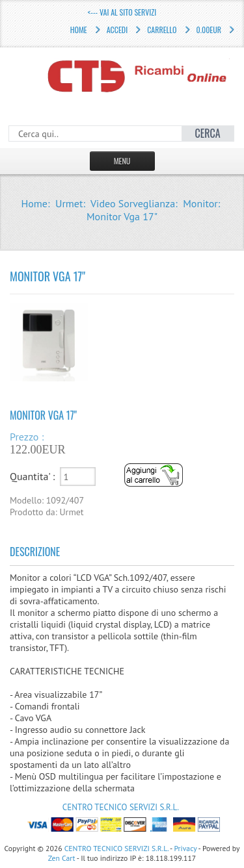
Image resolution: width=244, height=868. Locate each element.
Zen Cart (62, 858)
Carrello (162, 30)
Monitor (200, 203)
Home (79, 30)
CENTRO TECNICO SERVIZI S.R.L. (121, 807)
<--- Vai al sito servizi (122, 12)
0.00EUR (209, 30)
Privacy (185, 848)
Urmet (69, 203)
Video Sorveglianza (133, 203)
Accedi (117, 30)
